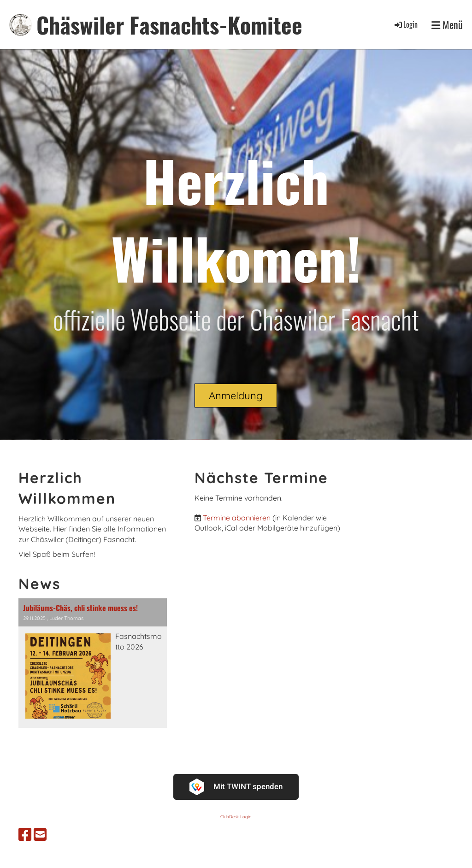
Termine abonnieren (237, 518)
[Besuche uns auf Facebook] (25, 834)
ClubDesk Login (236, 817)
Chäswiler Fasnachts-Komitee (169, 25)
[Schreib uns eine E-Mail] (40, 834)
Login (405, 24)
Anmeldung (236, 396)
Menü (447, 25)
